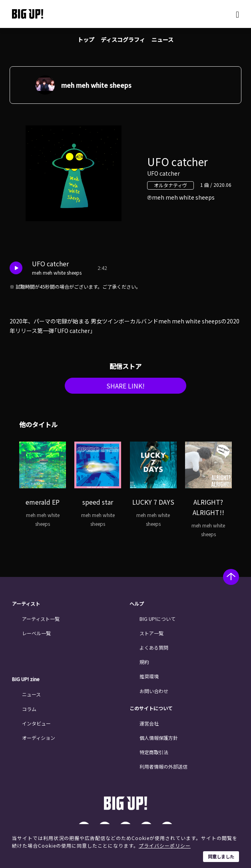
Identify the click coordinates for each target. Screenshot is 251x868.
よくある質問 (154, 647)
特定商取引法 (154, 752)
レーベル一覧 (36, 633)
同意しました (221, 856)
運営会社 (149, 723)
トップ (86, 40)
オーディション (39, 738)
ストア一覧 (151, 633)
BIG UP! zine (26, 679)
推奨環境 (149, 676)
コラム (29, 709)
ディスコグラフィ (123, 40)
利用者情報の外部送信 (163, 766)
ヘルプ (137, 604)
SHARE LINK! (125, 386)
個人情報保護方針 (159, 738)
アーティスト (26, 604)
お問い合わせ (154, 691)
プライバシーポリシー (165, 845)
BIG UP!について (157, 619)
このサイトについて (151, 708)
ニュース (162, 40)
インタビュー (36, 723)
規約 (144, 662)
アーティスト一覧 (41, 619)
